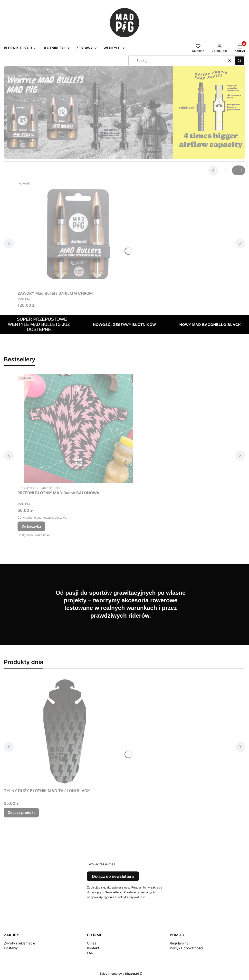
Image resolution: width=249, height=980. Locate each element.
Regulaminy (179, 943)
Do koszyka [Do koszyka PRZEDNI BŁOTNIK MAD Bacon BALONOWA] (31, 526)
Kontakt (93, 948)
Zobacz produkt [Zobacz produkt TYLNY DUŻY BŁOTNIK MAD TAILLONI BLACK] (21, 812)
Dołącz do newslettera (113, 876)
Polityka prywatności (186, 948)
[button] (239, 61)
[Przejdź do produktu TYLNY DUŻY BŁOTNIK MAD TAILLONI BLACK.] (65, 731)
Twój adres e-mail (101, 864)
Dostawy (11, 948)
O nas (92, 943)
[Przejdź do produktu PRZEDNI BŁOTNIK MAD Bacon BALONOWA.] (78, 429)
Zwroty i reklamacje (19, 943)
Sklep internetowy (119, 974)
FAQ (90, 953)
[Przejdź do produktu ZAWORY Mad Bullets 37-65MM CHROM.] (78, 234)
